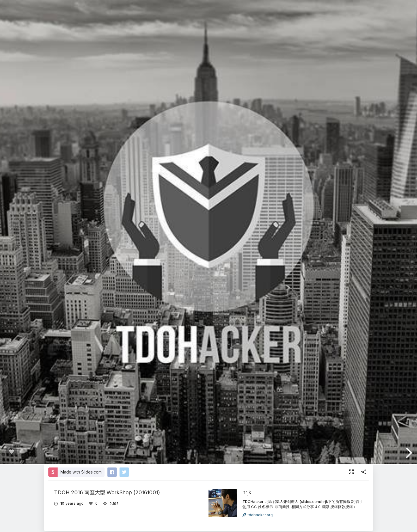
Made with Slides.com (81, 472)
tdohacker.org (258, 515)
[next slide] (408, 453)
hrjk (247, 492)
